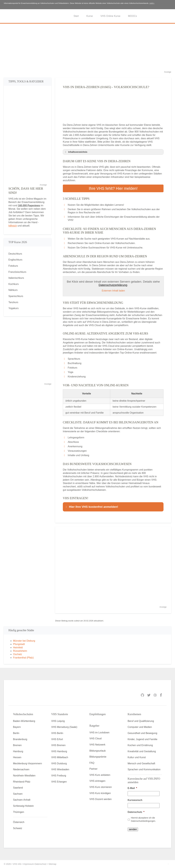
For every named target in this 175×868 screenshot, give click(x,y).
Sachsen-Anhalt (22, 800)
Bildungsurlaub (98, 751)
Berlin (16, 733)
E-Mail (132, 788)
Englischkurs (15, 260)
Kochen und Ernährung (140, 745)
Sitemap (52, 864)
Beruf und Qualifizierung (141, 721)
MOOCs (132, 16)
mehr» (152, 3)
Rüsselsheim (20, 651)
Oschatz (18, 654)
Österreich (19, 822)
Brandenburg (20, 739)
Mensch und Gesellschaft (141, 763)
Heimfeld (18, 648)
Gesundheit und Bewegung (142, 733)
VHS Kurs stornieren (101, 787)
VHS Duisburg (59, 763)
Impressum (29, 864)
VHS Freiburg (59, 776)
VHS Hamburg (59, 751)
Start (76, 16)
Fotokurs (13, 266)
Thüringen (19, 812)
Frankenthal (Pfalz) (23, 658)
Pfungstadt (19, 644)
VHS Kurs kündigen (100, 793)
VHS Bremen (58, 745)
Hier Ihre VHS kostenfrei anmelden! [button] (91, 507)
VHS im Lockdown (100, 733)
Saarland (18, 788)
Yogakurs (13, 308)
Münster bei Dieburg (24, 641)
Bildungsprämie (98, 757)
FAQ (92, 763)
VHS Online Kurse (110, 16)
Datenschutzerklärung (113, 285)
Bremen (17, 745)
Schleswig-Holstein (23, 806)
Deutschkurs (15, 254)
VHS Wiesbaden (60, 769)
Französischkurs (17, 272)
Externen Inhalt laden (113, 291)
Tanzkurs (13, 302)
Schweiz (18, 828)
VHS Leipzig (58, 721)
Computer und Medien (140, 727)
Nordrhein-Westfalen (24, 776)
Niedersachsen (21, 769)
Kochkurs (14, 284)
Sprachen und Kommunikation (144, 769)
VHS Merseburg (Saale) (64, 727)
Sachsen (18, 794)
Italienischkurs (16, 278)
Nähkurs (13, 290)
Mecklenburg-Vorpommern (28, 763)
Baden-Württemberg (24, 721)
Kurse (90, 16)
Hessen (17, 757)
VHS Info (17, 864)
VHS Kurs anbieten (100, 775)
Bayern (17, 727)
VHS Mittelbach (60, 757)
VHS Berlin (57, 733)
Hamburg (18, 751)
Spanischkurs (16, 296)
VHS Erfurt (57, 739)
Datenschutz (136, 812)
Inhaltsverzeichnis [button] (76, 152)
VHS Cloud (96, 738)
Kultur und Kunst (137, 757)
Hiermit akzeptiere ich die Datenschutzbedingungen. (143, 819)
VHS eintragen (97, 781)
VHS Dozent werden (101, 799)
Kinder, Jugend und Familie (143, 739)
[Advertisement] (87, 49)
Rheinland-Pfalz (22, 782)
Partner (93, 769)
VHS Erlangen (59, 782)
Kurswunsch (135, 800)
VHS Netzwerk (97, 745)
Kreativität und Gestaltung (142, 751)
